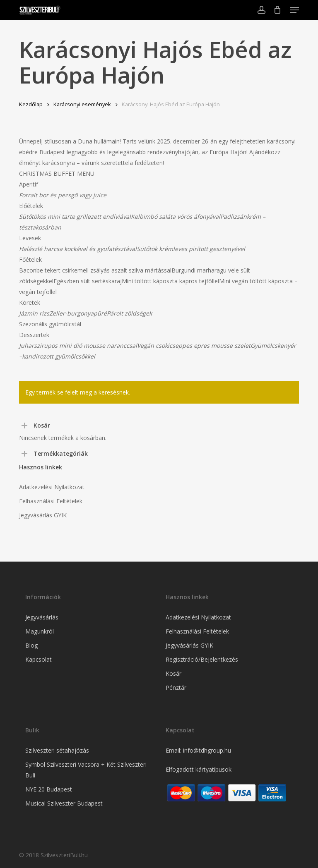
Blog (31, 645)
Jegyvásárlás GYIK (43, 515)
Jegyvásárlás (42, 617)
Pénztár (176, 687)
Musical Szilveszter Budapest (64, 803)
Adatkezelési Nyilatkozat (52, 487)
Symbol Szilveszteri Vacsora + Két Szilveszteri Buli (86, 770)
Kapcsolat (39, 659)
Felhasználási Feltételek (51, 501)
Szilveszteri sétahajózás (57, 750)
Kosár (173, 673)
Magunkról (40, 631)
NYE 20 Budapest (49, 789)
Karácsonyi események (82, 104)
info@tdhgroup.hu (207, 750)
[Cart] (278, 10)
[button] (294, 10)
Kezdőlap (31, 104)
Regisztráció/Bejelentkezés (202, 659)
